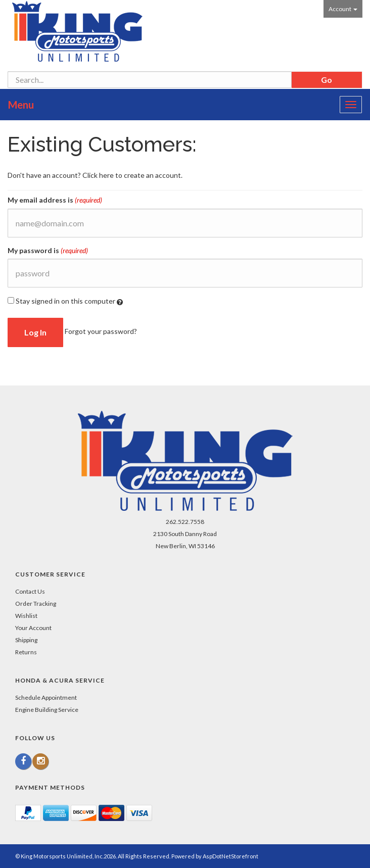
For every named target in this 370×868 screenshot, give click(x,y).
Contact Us (30, 591)
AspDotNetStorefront (230, 856)
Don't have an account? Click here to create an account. (95, 175)
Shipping (26, 640)
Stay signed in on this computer (65, 301)
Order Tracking (36, 604)
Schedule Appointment (46, 697)
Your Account (33, 628)
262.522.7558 (185, 522)
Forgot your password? (101, 331)
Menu (21, 105)
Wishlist (26, 616)
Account (343, 9)
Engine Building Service (47, 710)
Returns (26, 652)
